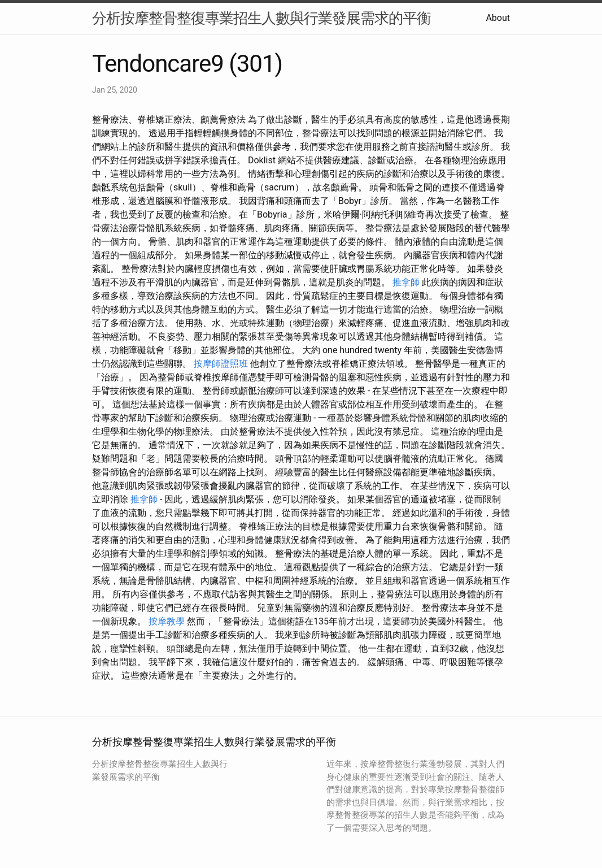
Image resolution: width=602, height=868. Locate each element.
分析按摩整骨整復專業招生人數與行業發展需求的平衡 (261, 18)
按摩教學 (167, 621)
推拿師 (406, 282)
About (498, 18)
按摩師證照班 (221, 364)
